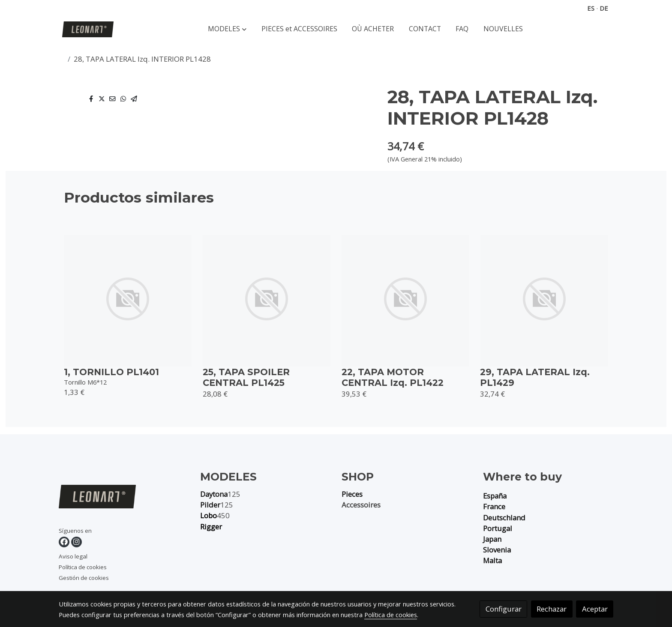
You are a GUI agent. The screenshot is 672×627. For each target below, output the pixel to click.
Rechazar (552, 609)
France (494, 506)
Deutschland (504, 518)
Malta (492, 560)
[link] (88, 29)
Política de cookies (83, 567)
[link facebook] (64, 542)
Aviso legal (73, 556)
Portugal (498, 528)
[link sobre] (124, 498)
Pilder (210, 505)
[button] (227, 29)
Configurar (504, 609)
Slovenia (497, 550)
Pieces (352, 494)
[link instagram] (76, 542)
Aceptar (595, 609)
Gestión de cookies (84, 578)
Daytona (214, 494)
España (495, 496)
